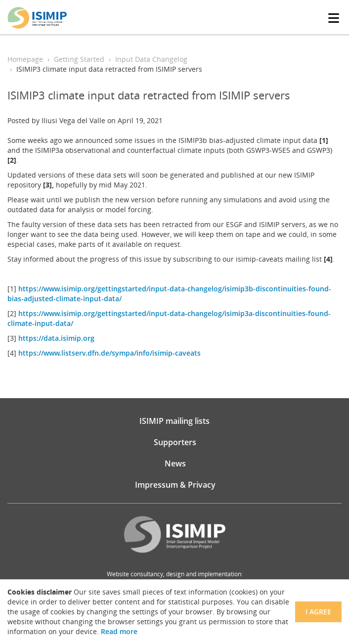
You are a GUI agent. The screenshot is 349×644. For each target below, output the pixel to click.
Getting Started (79, 59)
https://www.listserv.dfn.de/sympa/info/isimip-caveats (109, 353)
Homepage (25, 59)
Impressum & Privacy (175, 485)
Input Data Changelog (151, 59)
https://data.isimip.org (56, 338)
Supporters (175, 442)
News (175, 463)
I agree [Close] (318, 612)
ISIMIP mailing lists (174, 421)
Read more (119, 631)
